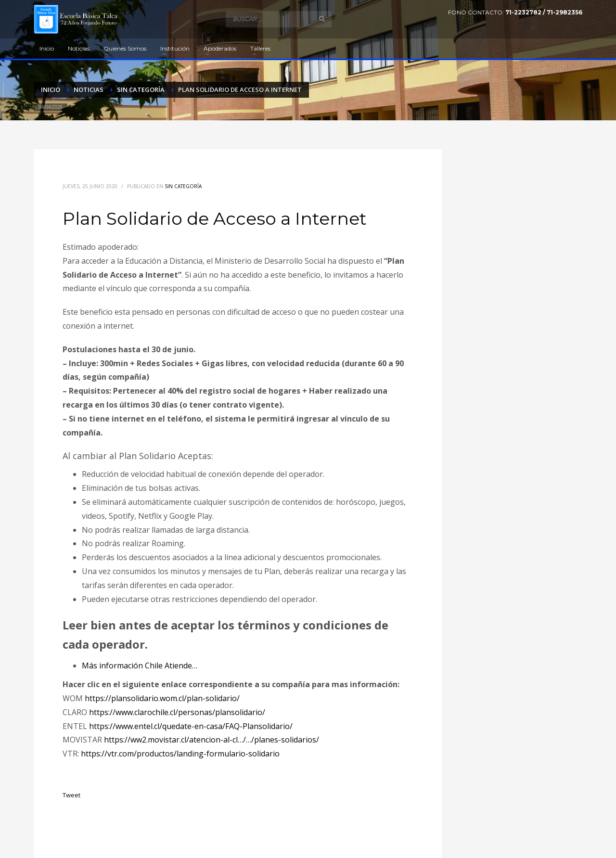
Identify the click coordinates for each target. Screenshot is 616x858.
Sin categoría (183, 186)
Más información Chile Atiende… (140, 666)
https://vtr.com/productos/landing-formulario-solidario (180, 754)
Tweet (71, 795)
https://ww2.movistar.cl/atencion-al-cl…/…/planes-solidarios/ (212, 740)
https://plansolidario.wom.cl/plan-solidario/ (162, 698)
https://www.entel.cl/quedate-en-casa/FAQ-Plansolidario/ (191, 726)
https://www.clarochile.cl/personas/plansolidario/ (177, 712)
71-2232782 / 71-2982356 (544, 12)
